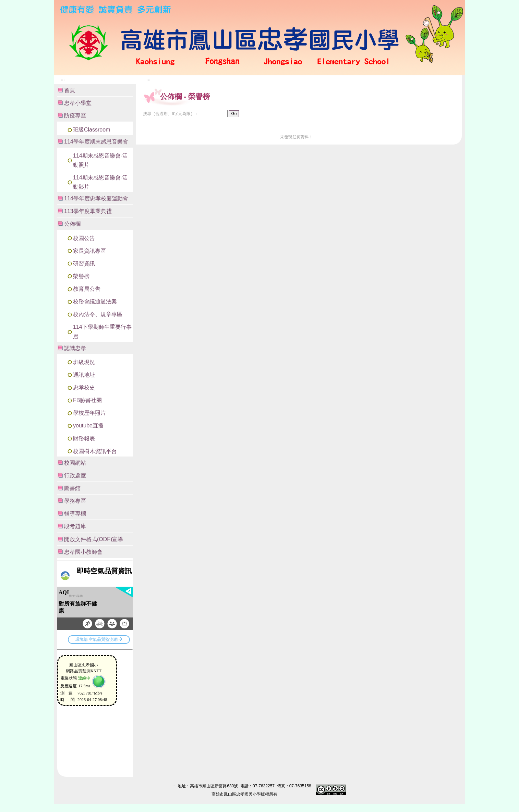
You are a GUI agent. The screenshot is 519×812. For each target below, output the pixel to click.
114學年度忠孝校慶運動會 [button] (96, 198)
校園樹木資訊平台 (95, 451)
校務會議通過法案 (95, 302)
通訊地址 (84, 375)
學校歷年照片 (89, 413)
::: (438, 17)
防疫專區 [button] (75, 116)
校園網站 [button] (75, 463)
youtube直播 (88, 426)
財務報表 (84, 439)
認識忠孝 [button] (75, 348)
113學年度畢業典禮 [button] (88, 211)
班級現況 (84, 362)
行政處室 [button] (75, 476)
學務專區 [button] (75, 501)
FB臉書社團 (87, 400)
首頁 (70, 90)
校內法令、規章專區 (98, 314)
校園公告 (84, 238)
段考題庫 (75, 526)
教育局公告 (87, 289)
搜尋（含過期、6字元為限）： (171, 114)
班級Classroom (92, 130)
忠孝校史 (84, 388)
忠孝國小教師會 (83, 552)
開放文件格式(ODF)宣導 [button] (94, 539)
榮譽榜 (81, 276)
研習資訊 (84, 264)
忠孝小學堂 (78, 103)
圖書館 (72, 488)
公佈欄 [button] (72, 224)
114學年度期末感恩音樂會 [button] (96, 142)
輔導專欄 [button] (75, 514)
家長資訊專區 (89, 251)
